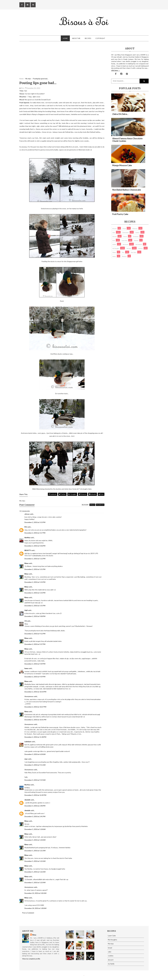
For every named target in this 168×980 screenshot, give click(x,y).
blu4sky (27, 537)
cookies (138, 233)
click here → (116, 70)
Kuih (114, 240)
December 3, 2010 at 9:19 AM (35, 780)
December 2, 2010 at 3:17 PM (35, 533)
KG (26, 527)
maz (26, 759)
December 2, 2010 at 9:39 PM (35, 664)
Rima (26, 563)
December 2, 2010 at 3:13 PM (35, 522)
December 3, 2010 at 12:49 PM (35, 795)
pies (123, 252)
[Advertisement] (62, 62)
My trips (129, 248)
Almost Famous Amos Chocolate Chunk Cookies (127, 140)
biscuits (115, 229)
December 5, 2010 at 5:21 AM (35, 851)
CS (26, 621)
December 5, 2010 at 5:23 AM (35, 882)
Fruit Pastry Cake (120, 214)
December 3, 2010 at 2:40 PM (35, 806)
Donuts (125, 236)
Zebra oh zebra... (120, 114)
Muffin (114, 244)
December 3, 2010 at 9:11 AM (35, 765)
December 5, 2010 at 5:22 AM (35, 861)
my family (125, 244)
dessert (115, 236)
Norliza (27, 785)
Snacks (114, 256)
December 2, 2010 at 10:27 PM (35, 707)
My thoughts (116, 248)
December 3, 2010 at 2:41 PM (35, 816)
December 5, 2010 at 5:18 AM (35, 829)
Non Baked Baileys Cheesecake (127, 190)
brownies (135, 229)
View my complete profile (31, 959)
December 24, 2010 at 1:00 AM (35, 908)
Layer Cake (124, 240)
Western (124, 256)
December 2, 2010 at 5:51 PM (35, 569)
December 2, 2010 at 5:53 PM (35, 582)
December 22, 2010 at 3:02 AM (35, 893)
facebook (100, 505)
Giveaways (136, 236)
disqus (92, 505)
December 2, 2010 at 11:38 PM (35, 737)
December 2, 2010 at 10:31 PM (35, 720)
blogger (85, 505)
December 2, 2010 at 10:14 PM (35, 692)
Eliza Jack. (84, 976)
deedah (27, 800)
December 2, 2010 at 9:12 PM (35, 634)
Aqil (26, 610)
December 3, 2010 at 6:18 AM (35, 754)
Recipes (88, 38)
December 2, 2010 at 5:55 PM (35, 606)
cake (114, 233)
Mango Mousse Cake (122, 165)
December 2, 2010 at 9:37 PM (35, 644)
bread (124, 229)
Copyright (100, 38)
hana (26, 668)
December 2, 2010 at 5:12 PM (35, 559)
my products (139, 244)
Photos (114, 252)
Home (65, 38)
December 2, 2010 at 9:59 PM (35, 677)
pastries (141, 248)
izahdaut (28, 742)
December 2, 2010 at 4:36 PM (35, 546)
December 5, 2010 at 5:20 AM (35, 840)
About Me (76, 38)
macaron (136, 240)
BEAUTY (28, 550)
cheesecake (126, 233)
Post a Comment (28, 913)
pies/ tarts (134, 252)
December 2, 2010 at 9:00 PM (35, 616)
